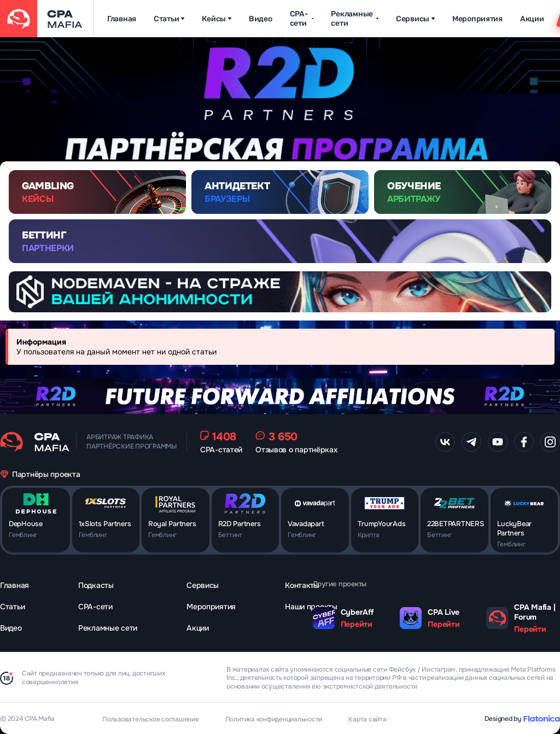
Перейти (357, 624)
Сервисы (415, 19)
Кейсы (217, 19)
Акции (532, 19)
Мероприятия (477, 19)
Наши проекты (311, 607)
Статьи (169, 19)
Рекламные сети (354, 19)
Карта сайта (367, 719)
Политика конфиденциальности (274, 719)
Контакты (302, 585)
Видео (261, 19)
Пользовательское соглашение (151, 719)
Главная (122, 19)
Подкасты (96, 585)
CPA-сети (302, 19)
